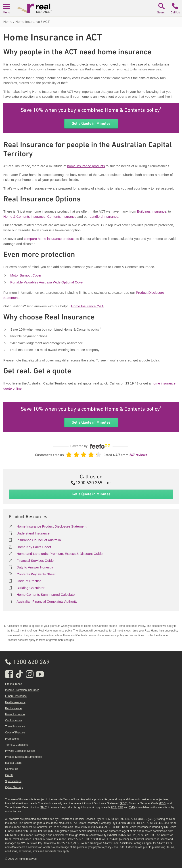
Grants (9, 775)
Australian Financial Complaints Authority (47, 601)
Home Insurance (15, 714)
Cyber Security (14, 787)
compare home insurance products (50, 239)
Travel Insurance (15, 727)
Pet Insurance (13, 708)
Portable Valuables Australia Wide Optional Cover (47, 282)
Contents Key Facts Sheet (36, 574)
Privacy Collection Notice (20, 751)
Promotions (12, 739)
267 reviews (138, 455)
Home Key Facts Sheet (34, 547)
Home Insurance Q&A (88, 306)
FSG (163, 803)
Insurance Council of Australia (39, 540)
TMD (44, 807)
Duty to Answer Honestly (35, 567)
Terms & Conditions (17, 745)
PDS (124, 803)
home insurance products (86, 166)
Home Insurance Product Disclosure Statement (51, 526)
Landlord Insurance (104, 216)
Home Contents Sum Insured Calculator (46, 595)
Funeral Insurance (16, 696)
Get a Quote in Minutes (91, 123)
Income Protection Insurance (22, 690)
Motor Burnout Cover (26, 275)
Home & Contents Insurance (24, 216)
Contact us (12, 769)
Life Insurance (14, 684)
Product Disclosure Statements (24, 757)
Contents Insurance (62, 216)
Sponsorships (13, 781)
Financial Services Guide (35, 561)
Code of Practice (29, 581)
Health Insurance (15, 702)
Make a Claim (13, 763)
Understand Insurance (33, 533)
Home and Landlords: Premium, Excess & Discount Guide (60, 554)
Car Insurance (14, 720)
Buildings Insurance (152, 211)
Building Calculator (30, 588)
